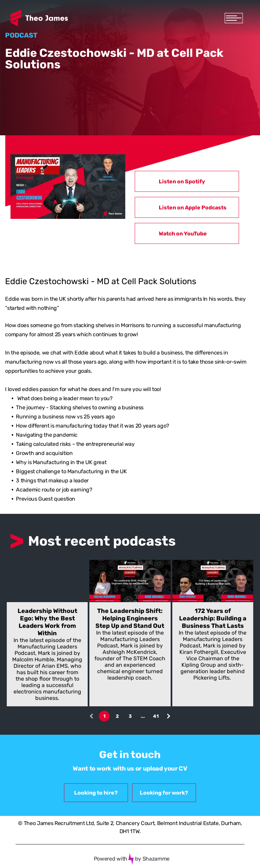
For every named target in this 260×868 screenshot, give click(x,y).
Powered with (111, 859)
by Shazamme (152, 859)
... (143, 716)
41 (156, 716)
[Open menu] (234, 18)
